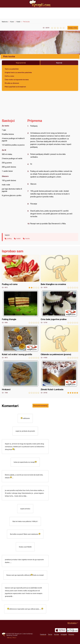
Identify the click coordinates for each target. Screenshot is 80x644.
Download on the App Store (61, 630)
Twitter (50, 634)
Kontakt (15, 635)
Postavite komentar (41, 406)
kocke (28, 238)
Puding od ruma (21, 272)
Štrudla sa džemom (12, 83)
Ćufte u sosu (9, 76)
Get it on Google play (73, 630)
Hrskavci (21, 377)
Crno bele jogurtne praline (59, 307)
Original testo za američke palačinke (18, 72)
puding (9, 238)
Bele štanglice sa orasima (59, 272)
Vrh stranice (72, 623)
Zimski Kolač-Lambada (59, 377)
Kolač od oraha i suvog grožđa (21, 342)
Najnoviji (59, 63)
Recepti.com (40, 4)
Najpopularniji (21, 63)
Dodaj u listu (73, 28)
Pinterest (71, 634)
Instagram (64, 634)
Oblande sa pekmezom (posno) (59, 342)
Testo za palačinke (12, 69)
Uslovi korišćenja (27, 634)
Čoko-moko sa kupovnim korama (17, 80)
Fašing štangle (21, 307)
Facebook (43, 634)
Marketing (9, 635)
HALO (14, 638)
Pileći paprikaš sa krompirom (15, 87)
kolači (19, 238)
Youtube (56, 634)
